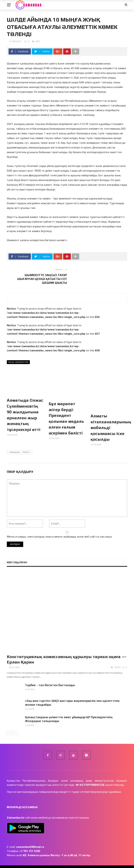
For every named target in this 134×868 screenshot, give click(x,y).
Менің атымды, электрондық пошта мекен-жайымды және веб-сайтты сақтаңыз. (60, 530)
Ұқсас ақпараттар (18, 362)
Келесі (27, 446)
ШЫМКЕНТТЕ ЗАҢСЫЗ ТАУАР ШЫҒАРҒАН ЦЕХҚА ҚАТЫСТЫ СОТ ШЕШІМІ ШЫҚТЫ (42, 279)
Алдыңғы (14, 446)
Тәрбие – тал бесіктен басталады (50, 679)
